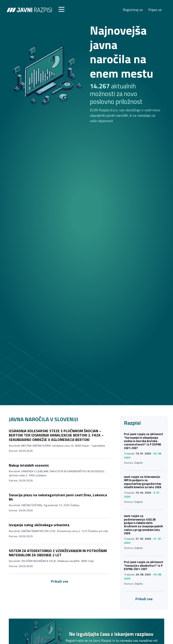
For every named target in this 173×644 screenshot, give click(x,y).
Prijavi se (155, 10)
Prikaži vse (60, 581)
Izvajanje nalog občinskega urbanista (39, 525)
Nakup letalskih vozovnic (29, 465)
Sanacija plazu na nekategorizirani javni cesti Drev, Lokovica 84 (58, 497)
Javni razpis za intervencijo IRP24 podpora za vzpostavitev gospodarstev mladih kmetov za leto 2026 (142, 482)
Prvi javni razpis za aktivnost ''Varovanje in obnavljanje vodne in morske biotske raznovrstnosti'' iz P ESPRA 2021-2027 (143, 441)
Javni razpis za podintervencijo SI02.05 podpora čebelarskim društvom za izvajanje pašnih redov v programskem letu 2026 (143, 524)
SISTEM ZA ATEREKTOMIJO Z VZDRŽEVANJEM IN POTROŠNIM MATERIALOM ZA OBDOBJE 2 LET (58, 553)
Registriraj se (133, 10)
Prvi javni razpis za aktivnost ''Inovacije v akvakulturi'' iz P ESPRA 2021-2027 (143, 565)
